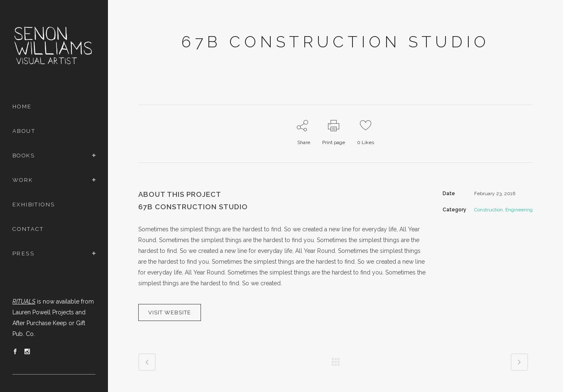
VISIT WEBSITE (170, 312)
